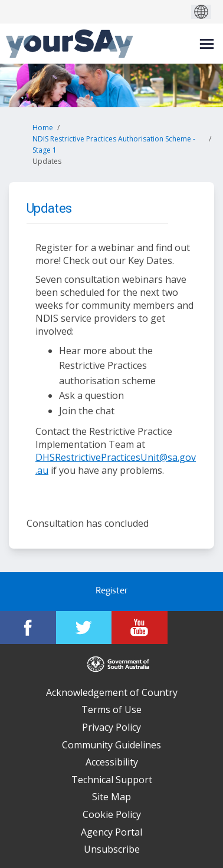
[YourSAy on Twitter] (84, 628)
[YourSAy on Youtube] (140, 628)
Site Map (112, 797)
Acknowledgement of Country (112, 692)
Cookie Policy (112, 814)
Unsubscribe (112, 849)
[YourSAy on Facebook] (28, 628)
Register (112, 591)
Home (43, 128)
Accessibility (112, 762)
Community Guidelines (112, 745)
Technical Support (112, 780)
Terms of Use (112, 709)
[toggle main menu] (207, 44)
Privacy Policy (112, 727)
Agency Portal (112, 832)
